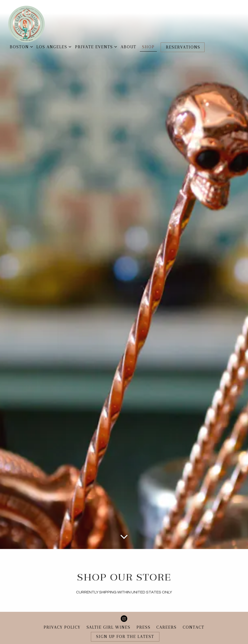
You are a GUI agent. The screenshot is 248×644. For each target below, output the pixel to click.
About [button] (129, 47)
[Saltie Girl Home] (26, 24)
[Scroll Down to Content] (124, 502)
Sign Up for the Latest (125, 629)
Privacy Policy (62, 619)
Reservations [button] (183, 47)
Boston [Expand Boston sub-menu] (20, 46)
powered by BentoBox (124, 640)
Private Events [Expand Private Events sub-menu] (95, 46)
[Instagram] (124, 611)
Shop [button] (148, 47)
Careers (167, 619)
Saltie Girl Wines (109, 619)
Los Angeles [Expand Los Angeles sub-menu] (53, 46)
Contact (194, 619)
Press (144, 619)
